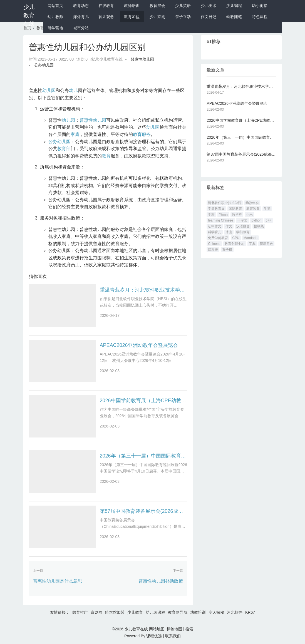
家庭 (75, 134)
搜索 (189, 629)
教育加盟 (132, 17)
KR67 (250, 612)
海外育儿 (81, 17)
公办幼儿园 (44, 65)
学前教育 (243, 232)
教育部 (64, 149)
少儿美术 (209, 6)
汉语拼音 (243, 226)
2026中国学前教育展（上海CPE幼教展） (144, 401)
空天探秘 (216, 612)
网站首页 (55, 6)
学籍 (211, 215)
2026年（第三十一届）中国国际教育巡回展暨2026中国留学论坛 (144, 456)
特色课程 (260, 17)
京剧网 (96, 612)
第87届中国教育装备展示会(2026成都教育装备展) (144, 511)
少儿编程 (234, 6)
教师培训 (132, 6)
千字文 (242, 220)
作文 (229, 226)
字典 (252, 244)
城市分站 (81, 28)
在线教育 (106, 6)
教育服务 (142, 134)
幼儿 (73, 90)
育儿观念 (106, 17)
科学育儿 (215, 232)
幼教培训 (198, 612)
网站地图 (157, 629)
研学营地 (55, 28)
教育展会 (157, 6)
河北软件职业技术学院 (225, 203)
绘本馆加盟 (115, 612)
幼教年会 (252, 203)
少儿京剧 (157, 17)
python (257, 220)
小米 (249, 215)
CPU (236, 238)
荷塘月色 (266, 244)
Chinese (214, 244)
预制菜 (259, 226)
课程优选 (154, 636)
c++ (269, 220)
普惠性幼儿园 (142, 59)
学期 (267, 209)
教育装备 (253, 209)
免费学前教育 (218, 238)
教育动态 (81, 6)
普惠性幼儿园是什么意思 (58, 581)
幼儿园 (49, 90)
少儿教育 (135, 612)
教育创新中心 (235, 244)
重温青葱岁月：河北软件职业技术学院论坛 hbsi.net (144, 290)
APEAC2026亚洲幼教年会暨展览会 (139, 345)
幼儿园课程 (155, 612)
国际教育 (235, 209)
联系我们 (173, 636)
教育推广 (80, 612)
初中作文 (215, 226)
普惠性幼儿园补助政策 (161, 581)
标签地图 (174, 629)
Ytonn (223, 215)
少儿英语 (183, 6)
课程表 (213, 250)
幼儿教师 (55, 17)
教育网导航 (178, 612)
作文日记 (209, 17)
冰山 (229, 232)
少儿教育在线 (29, 15)
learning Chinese (220, 220)
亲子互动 (183, 17)
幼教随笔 (234, 17)
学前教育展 (216, 209)
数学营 (237, 215)
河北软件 (235, 612)
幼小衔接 (260, 6)
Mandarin (251, 238)
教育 (106, 156)
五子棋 (227, 250)
